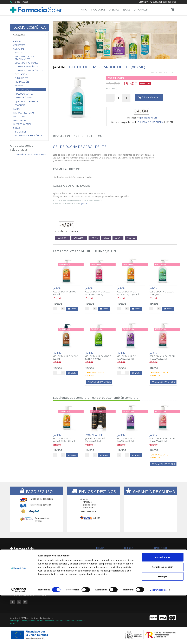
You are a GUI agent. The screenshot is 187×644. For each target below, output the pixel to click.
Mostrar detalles (158, 638)
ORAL (106, 238)
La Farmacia (141, 10)
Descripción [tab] (61, 136)
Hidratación (22, 82)
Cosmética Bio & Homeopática (31, 154)
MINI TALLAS (20, 120)
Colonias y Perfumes (26, 63)
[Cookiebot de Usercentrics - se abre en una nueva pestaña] (19, 638)
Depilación (21, 74)
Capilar (17, 41)
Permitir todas (163, 606)
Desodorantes (25, 94)
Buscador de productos (163, 2)
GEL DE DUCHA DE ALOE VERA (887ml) (163, 291)
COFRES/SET (19, 45)
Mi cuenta (143, 2)
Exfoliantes (21, 78)
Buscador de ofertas (134, 555)
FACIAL (94, 238)
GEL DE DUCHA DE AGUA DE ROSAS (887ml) (99, 291)
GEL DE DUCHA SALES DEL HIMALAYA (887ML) (163, 356)
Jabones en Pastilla (27, 101)
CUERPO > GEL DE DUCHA (150, 122)
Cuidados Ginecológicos (29, 70)
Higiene (19, 86)
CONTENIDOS (160, 548)
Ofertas (114, 10)
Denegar (163, 625)
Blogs (126, 10)
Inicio (83, 10)
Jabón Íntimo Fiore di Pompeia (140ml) (99, 438)
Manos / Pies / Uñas (24, 113)
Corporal (19, 49)
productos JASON (149, 118)
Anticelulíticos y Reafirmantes (24, 58)
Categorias (29, 35)
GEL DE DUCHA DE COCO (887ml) (67, 356)
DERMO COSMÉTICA (29, 27)
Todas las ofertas (132, 552)
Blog (155, 552)
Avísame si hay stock (99, 382)
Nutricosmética (22, 124)
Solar (17, 128)
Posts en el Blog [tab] (88, 136)
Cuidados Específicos (27, 67)
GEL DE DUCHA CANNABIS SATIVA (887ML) (99, 356)
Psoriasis (20, 105)
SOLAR (118, 238)
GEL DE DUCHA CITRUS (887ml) (67, 291)
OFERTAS (129, 548)
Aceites (19, 53)
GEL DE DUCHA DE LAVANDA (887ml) (131, 356)
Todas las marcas (104, 552)
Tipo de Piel (20, 132)
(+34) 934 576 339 (21, 2)
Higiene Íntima (24, 98)
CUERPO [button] (63, 238)
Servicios (157, 555)
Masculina (19, 117)
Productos (98, 10)
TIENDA (100, 548)
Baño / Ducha (24, 90)
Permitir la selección (163, 615)
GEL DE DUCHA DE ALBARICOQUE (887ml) (131, 291)
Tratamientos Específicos (28, 136)
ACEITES (131, 238)
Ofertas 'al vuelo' (132, 558)
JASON (84, 204)
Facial (17, 109)
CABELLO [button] (79, 238)
